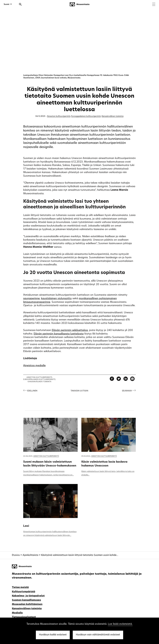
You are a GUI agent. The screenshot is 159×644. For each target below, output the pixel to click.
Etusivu (16, 555)
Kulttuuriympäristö (24, 592)
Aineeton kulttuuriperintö (59, 116)
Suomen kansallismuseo (26, 600)
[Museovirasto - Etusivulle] (80, 4)
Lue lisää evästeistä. (120, 624)
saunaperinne (31, 299)
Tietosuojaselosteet (24, 617)
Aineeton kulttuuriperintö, (39, 378)
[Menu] (154, 5)
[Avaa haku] (20, 5)
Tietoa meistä (20, 587)
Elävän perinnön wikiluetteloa (70, 330)
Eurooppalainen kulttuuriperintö (86, 116)
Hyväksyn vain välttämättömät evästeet (98, 635)
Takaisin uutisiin (79, 391)
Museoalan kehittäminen (27, 604)
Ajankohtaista (30, 555)
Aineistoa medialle (34, 366)
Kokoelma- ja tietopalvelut (28, 596)
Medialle (17, 613)
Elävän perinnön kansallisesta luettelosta (59, 334)
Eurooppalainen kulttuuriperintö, (39, 380)
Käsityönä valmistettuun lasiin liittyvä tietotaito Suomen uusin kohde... (80, 555)
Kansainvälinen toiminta (113, 116)
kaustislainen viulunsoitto (56, 299)
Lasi (26, 526)
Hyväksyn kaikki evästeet (53, 635)
